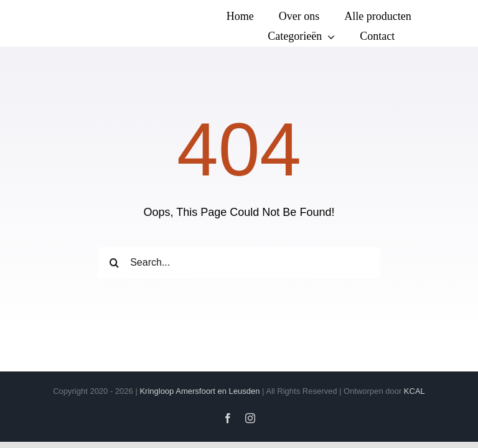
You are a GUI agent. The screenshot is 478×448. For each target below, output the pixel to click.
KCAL (415, 391)
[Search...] (239, 263)
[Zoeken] (114, 263)
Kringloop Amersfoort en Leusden (199, 391)
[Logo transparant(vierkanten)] (67, 14)
